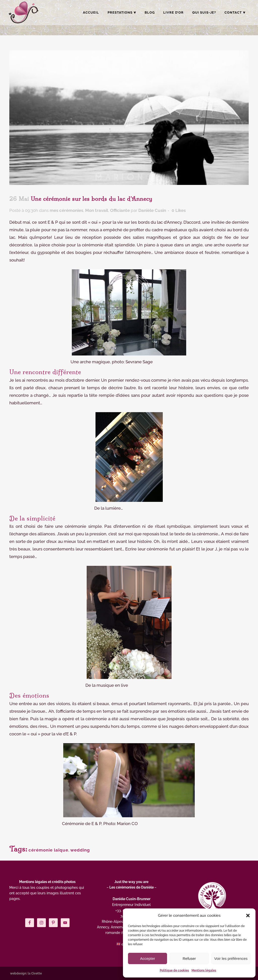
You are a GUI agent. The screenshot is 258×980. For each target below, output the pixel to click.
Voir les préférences (231, 958)
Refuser (189, 958)
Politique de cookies (174, 970)
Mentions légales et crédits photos (47, 882)
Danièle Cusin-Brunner (132, 899)
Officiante (120, 210)
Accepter (148, 958)
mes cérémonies (66, 210)
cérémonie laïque (48, 850)
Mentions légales (204, 970)
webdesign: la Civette (26, 973)
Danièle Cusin (152, 210)
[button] (248, 916)
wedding (80, 850)
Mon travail (97, 210)
